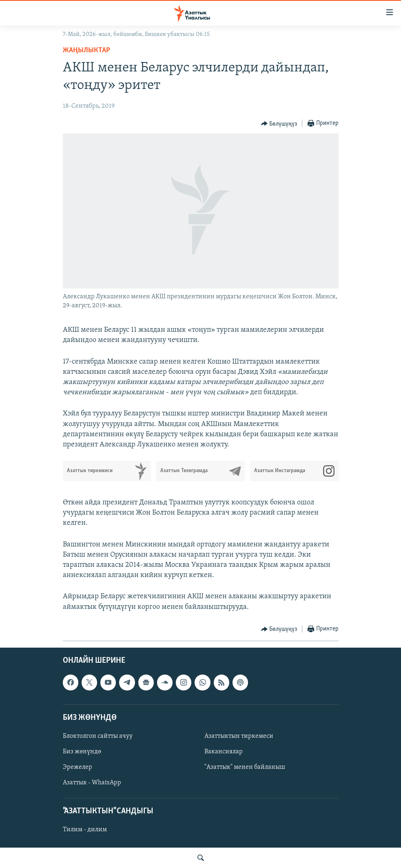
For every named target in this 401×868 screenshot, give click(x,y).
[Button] (279, 124)
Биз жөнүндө (82, 752)
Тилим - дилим (85, 830)
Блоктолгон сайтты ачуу (98, 736)
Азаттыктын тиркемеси (239, 736)
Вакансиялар (224, 752)
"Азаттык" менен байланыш (245, 767)
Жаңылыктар (86, 50)
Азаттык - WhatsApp (92, 783)
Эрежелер (78, 767)
